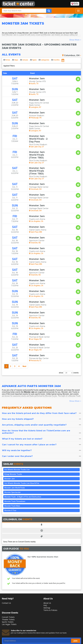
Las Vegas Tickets (9, 604)
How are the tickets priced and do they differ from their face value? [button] (41, 393)
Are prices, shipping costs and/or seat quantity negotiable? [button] (41, 405)
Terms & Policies (50, 590)
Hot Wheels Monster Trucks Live (17, 450)
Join (76, 621)
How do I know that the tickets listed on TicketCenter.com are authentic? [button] (41, 412)
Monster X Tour (10, 491)
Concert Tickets (8, 597)
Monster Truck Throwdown (15, 481)
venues (24, 60)
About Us (47, 583)
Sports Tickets (8, 602)
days (15, 60)
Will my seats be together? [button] (41, 430)
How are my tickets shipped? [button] (41, 399)
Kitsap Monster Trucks (13, 454)
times (7, 60)
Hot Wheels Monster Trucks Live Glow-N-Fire (22, 463)
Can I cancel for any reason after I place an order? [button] (41, 425)
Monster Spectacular (12, 472)
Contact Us (6, 583)
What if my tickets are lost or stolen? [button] (41, 419)
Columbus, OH (72, 55)
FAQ (45, 585)
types (33, 60)
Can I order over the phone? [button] (41, 436)
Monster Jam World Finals (15, 468)
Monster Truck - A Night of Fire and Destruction (23, 477)
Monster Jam (10, 459)
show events (69, 353)
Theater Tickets (8, 600)
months (55, 60)
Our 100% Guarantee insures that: (43, 537)
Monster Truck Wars (12, 486)
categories (44, 60)
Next (24, 346)
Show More (75, 40)
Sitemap (47, 588)
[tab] (41, 393)
